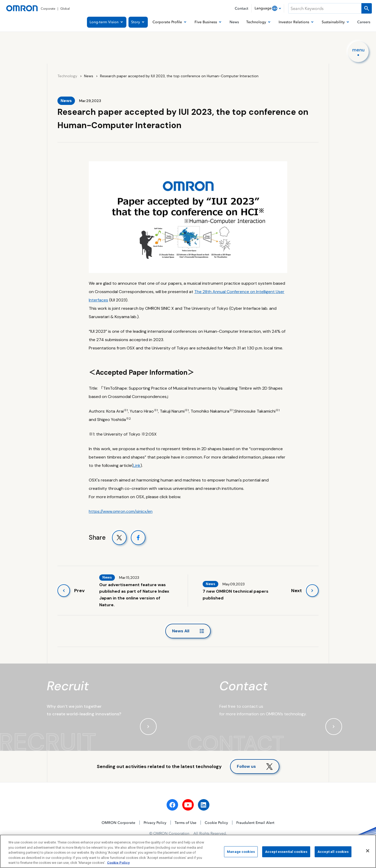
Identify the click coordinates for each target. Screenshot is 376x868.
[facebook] (172, 805)
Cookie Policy (216, 822)
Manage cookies (241, 853)
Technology (67, 76)
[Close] (368, 852)
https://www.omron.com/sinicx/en (121, 511)
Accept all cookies (333, 853)
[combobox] (268, 8)
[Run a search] (367, 8)
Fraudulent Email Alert (255, 822)
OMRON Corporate (118, 822)
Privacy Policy (155, 822)
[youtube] (188, 805)
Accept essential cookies (286, 853)
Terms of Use (186, 822)
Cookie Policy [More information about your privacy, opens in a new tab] (118, 864)
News (89, 76)
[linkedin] (204, 805)
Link (137, 465)
